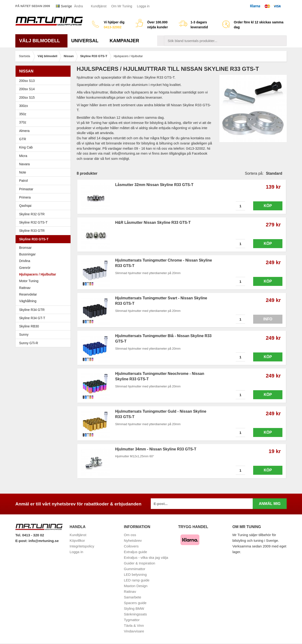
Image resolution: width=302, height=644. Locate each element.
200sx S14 (44, 89)
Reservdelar (28, 294)
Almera (44, 131)
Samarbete (132, 597)
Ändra (78, 6)
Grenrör (25, 268)
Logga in (143, 6)
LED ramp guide (137, 580)
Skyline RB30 (44, 326)
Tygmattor (132, 620)
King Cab (26, 147)
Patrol (23, 181)
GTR (44, 139)
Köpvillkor (77, 540)
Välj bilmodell (41, 41)
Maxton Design (136, 586)
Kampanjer (124, 41)
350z (44, 114)
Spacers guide (135, 603)
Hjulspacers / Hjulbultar (38, 274)
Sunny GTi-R (44, 343)
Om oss (130, 535)
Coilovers (131, 546)
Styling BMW (134, 608)
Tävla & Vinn (134, 625)
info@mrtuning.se (44, 541)
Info (268, 319)
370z (44, 122)
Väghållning (28, 301)
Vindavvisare (134, 631)
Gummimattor (135, 569)
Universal (87, 41)
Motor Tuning (44, 281)
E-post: (22, 541)
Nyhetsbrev (133, 540)
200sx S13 (44, 81)
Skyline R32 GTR (44, 214)
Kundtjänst (99, 6)
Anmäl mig (270, 504)
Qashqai (25, 206)
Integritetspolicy (82, 546)
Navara (44, 164)
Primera (44, 197)
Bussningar (27, 254)
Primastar (26, 189)
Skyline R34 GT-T (44, 318)
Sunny (44, 335)
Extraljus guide (135, 552)
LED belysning (135, 574)
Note (23, 172)
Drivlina (25, 261)
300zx (44, 106)
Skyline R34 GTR (44, 310)
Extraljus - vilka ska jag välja (146, 557)
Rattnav (25, 288)
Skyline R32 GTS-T (44, 222)
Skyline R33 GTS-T (44, 239)
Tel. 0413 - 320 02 (30, 535)
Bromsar (25, 248)
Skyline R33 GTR (44, 231)
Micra (44, 156)
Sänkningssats (135, 614)
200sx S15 (44, 97)
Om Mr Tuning (122, 6)
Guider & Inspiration (140, 563)
